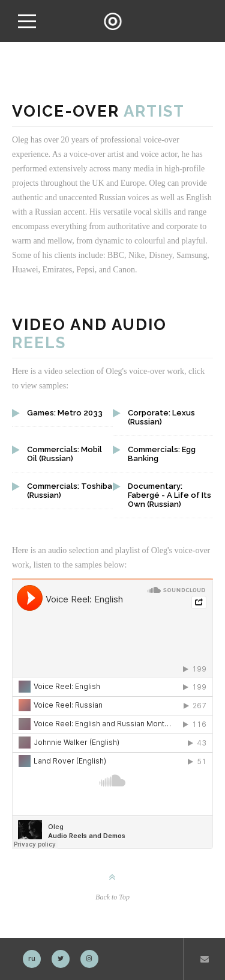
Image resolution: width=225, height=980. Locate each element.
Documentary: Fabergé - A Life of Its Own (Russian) (169, 495)
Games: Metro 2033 (65, 413)
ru (32, 959)
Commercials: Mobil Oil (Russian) (64, 454)
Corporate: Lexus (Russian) (161, 417)
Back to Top (112, 897)
